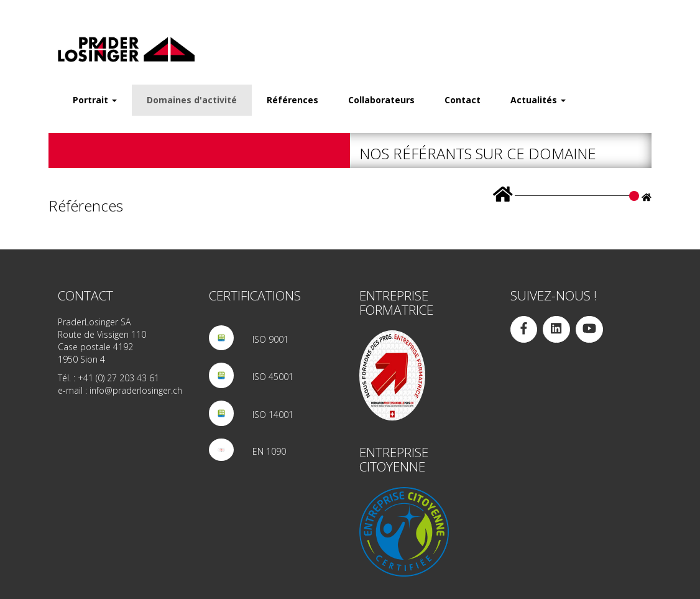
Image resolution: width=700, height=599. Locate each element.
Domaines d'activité (192, 100)
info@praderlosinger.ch (136, 390)
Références (292, 100)
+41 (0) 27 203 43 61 (118, 378)
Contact (463, 100)
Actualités (538, 100)
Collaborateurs (381, 100)
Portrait (95, 100)
